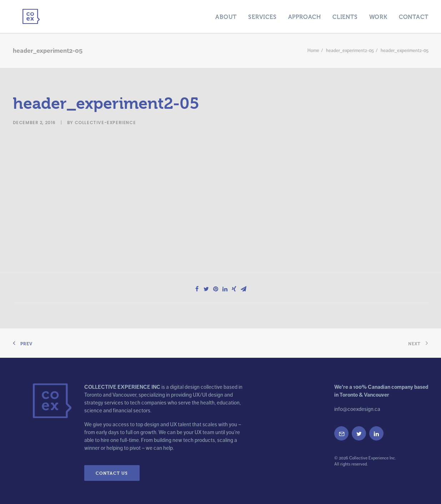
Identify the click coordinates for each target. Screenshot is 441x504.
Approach (305, 16)
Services (262, 16)
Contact (414, 16)
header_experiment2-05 (350, 48)
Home (313, 48)
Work (378, 16)
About (226, 16)
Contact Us (112, 470)
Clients (345, 16)
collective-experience (105, 120)
